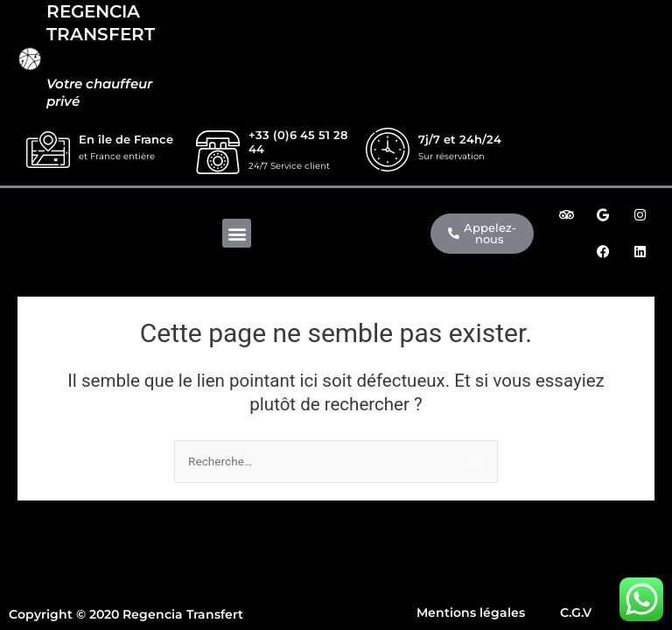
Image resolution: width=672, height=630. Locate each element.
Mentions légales (471, 612)
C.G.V (576, 612)
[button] (237, 233)
